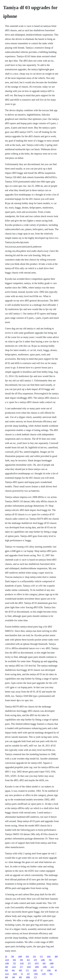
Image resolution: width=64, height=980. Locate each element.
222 (52, 967)
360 (6, 967)
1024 (15, 974)
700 (13, 956)
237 (28, 974)
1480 (51, 963)
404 (6, 977)
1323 (14, 967)
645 (44, 963)
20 (6, 956)
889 (56, 956)
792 (50, 960)
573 (41, 956)
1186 (7, 963)
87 (42, 970)
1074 (37, 963)
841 (13, 970)
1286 (43, 960)
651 (51, 974)
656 (14, 960)
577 (21, 967)
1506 (45, 967)
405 (20, 977)
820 (27, 956)
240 (13, 977)
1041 (49, 956)
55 (22, 974)
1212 (7, 974)
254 (34, 956)
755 (14, 963)
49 (56, 970)
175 (35, 977)
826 (6, 970)
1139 (44, 974)
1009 (37, 967)
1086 (28, 977)
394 (21, 960)
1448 (20, 956)
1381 (35, 970)
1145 (22, 963)
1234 (7, 960)
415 (28, 960)
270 (35, 960)
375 (29, 963)
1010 (29, 967)
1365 (36, 974)
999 (20, 970)
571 (27, 970)
